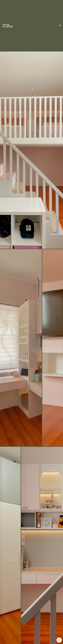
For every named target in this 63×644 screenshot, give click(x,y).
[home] (8, 26)
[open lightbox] (31, 348)
